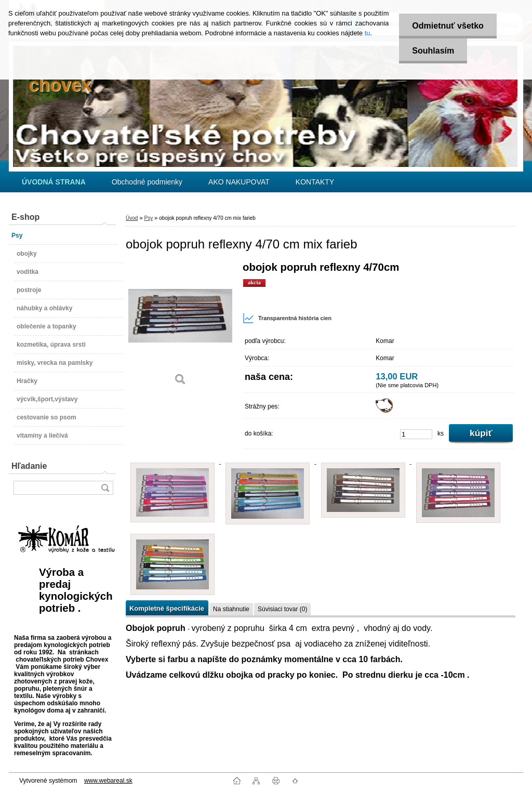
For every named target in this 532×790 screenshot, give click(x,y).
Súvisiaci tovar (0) (282, 609)
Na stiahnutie (231, 609)
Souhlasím (433, 51)
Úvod (132, 218)
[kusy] (416, 434)
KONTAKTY (315, 182)
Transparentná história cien (287, 318)
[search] (105, 488)
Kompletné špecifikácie (167, 608)
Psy (148, 218)
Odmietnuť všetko (448, 26)
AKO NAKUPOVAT (239, 182)
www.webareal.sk (108, 781)
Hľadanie (29, 466)
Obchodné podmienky (147, 182)
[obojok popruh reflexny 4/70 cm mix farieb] (180, 327)
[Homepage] (54, 182)
